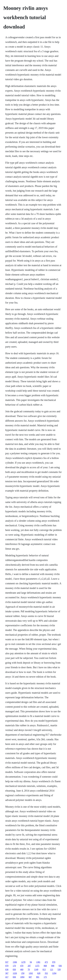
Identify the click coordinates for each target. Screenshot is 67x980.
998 (53, 966)
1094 (22, 977)
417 (7, 977)
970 (54, 962)
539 (59, 969)
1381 (38, 962)
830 (14, 969)
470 (22, 966)
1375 (37, 966)
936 (60, 966)
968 (45, 966)
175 (45, 977)
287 (29, 966)
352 (46, 973)
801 (38, 977)
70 (29, 969)
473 (46, 962)
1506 (15, 962)
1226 (15, 973)
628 (39, 973)
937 (7, 962)
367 (7, 973)
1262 (31, 973)
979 (7, 966)
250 (23, 973)
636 (7, 969)
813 (44, 969)
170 (14, 966)
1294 (54, 973)
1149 (36, 969)
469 (22, 969)
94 (31, 962)
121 (52, 969)
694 (14, 977)
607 (30, 977)
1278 (23, 962)
